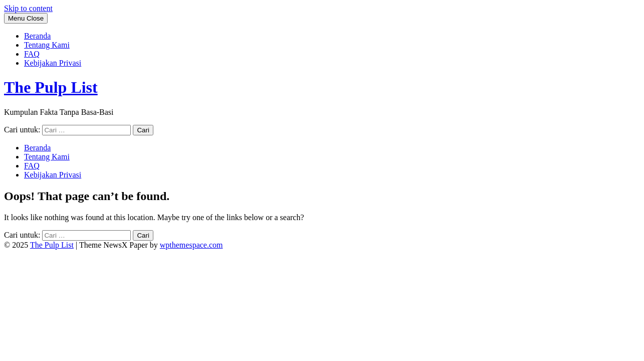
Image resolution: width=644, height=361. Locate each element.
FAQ (32, 54)
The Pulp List (51, 87)
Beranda (37, 36)
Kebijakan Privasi (53, 63)
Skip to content (28, 8)
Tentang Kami (47, 45)
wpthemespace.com (191, 245)
